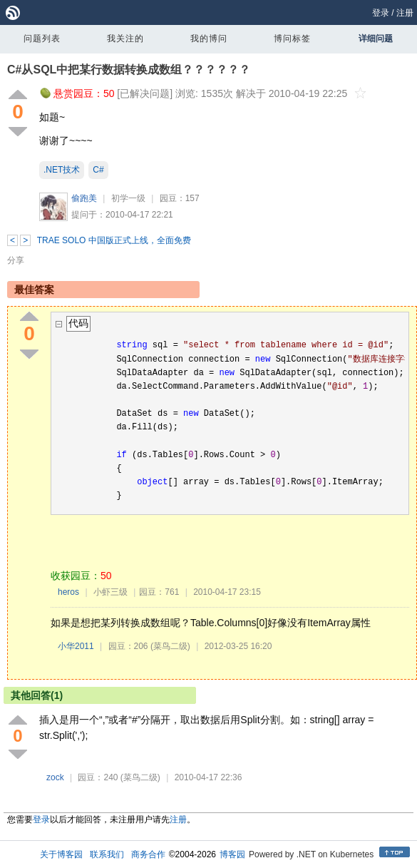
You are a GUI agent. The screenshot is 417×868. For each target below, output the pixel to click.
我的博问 (209, 39)
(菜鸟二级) (170, 646)
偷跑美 (84, 198)
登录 (381, 13)
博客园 (232, 854)
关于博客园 (61, 854)
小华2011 (76, 646)
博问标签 (292, 39)
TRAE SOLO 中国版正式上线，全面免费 (114, 240)
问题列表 (42, 39)
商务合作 (148, 854)
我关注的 (125, 39)
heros (68, 592)
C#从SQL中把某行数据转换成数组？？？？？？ (129, 70)
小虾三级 (110, 592)
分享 (16, 260)
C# (98, 170)
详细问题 (376, 39)
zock (55, 777)
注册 (405, 13)
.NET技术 (62, 170)
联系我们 (107, 854)
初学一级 (128, 198)
